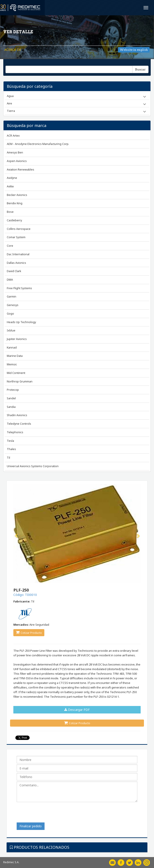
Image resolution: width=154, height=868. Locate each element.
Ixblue (11, 330)
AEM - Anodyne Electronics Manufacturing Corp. (38, 144)
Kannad (12, 348)
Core (10, 246)
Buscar (140, 69)
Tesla (10, 441)
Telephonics (15, 432)
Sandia (11, 407)
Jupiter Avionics (17, 339)
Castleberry (14, 220)
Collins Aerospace (19, 229)
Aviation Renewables (21, 170)
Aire (9, 103)
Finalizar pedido (31, 826)
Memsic (12, 364)
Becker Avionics (17, 195)
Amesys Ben (15, 152)
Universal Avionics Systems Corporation (33, 466)
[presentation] (50, 814)
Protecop (13, 390)
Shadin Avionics (17, 415)
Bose (10, 212)
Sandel (11, 398)
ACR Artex (13, 136)
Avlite (10, 186)
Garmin (12, 297)
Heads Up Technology (21, 322)
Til (8, 458)
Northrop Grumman (20, 381)
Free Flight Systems (19, 288)
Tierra (11, 111)
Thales (11, 449)
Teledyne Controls (19, 424)
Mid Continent (16, 373)
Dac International (18, 254)
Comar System (16, 237)
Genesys (13, 305)
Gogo (10, 314)
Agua (10, 96)
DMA (10, 280)
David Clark (14, 271)
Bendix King (15, 203)
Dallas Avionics (16, 263)
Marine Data (15, 356)
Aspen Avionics (17, 161)
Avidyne (12, 178)
